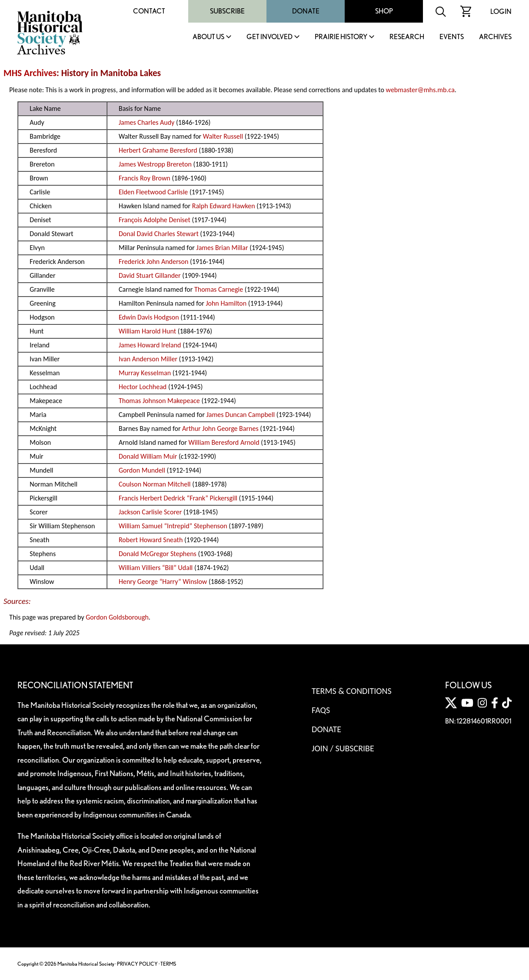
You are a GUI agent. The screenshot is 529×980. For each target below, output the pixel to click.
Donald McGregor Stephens (158, 554)
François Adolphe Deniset (155, 220)
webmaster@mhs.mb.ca (420, 90)
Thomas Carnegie (219, 289)
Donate (306, 11)
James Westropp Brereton (155, 164)
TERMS (168, 964)
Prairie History (341, 37)
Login (501, 12)
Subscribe (227, 11)
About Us (208, 37)
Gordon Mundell (142, 470)
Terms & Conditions (351, 691)
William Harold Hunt (147, 331)
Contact (149, 11)
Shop (384, 11)
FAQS (321, 710)
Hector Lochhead (143, 387)
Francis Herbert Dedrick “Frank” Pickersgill (178, 498)
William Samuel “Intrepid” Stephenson (173, 526)
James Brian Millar (222, 248)
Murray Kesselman (145, 373)
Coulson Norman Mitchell (155, 484)
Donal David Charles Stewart (159, 234)
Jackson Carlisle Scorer (150, 512)
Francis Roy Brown (145, 178)
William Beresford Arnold (224, 442)
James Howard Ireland (150, 345)
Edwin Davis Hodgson (149, 317)
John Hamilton (226, 303)
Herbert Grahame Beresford (158, 150)
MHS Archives (30, 73)
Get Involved (269, 37)
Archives (495, 37)
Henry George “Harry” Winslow (163, 582)
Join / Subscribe (343, 748)
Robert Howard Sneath (151, 540)
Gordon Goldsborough (117, 617)
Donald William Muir (148, 456)
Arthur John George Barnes (220, 428)
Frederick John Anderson (153, 262)
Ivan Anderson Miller (148, 359)
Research (407, 37)
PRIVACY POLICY (137, 964)
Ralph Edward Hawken (224, 206)
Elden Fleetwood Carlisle (153, 192)
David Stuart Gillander (150, 275)
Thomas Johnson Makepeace (159, 401)
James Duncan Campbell (241, 415)
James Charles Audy (146, 122)
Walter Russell (223, 136)
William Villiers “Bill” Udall (156, 568)
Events (452, 37)
